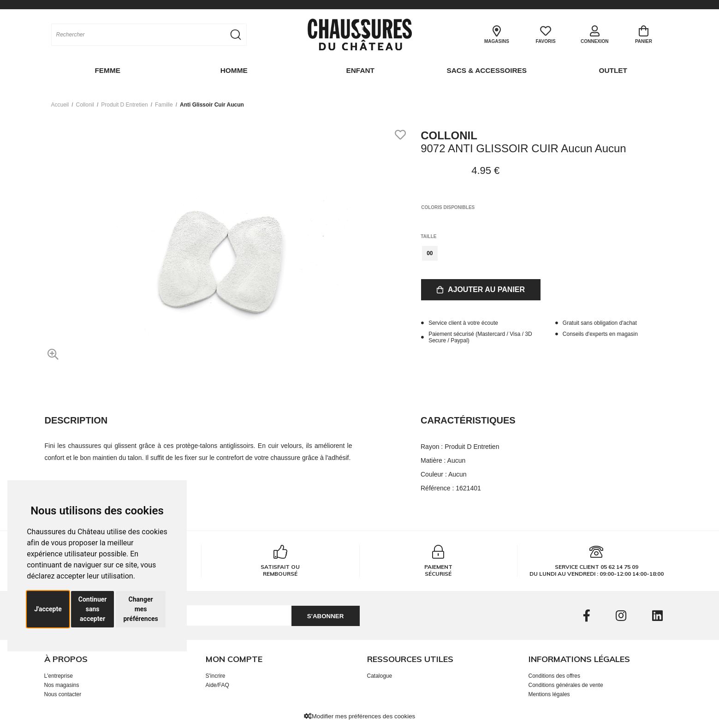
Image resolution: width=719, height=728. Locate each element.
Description (76, 419)
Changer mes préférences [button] (140, 609)
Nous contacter (63, 693)
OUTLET (612, 70)
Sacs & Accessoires (486, 70)
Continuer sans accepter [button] (93, 609)
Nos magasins (62, 684)
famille (164, 104)
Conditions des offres (555, 675)
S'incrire (216, 675)
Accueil (60, 104)
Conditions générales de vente (566, 684)
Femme (107, 70)
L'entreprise (59, 675)
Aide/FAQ (217, 684)
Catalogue (380, 675)
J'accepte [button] (48, 609)
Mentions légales (549, 693)
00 (430, 252)
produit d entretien (124, 104)
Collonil (85, 104)
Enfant (360, 70)
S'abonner (323, 615)
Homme (233, 70)
